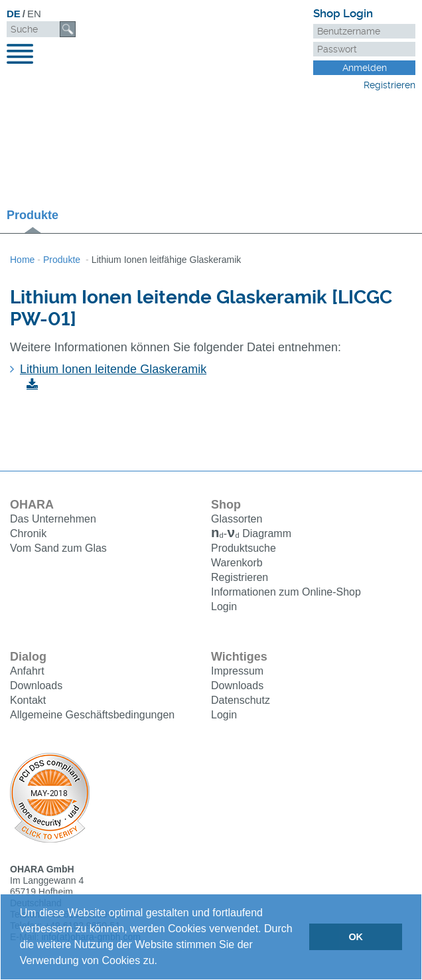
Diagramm (251, 535)
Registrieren (389, 85)
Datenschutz (241, 701)
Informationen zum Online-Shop (286, 593)
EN (34, 14)
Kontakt (28, 701)
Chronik (28, 533)
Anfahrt (27, 672)
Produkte (33, 215)
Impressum (237, 672)
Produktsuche (244, 549)
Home (22, 260)
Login (224, 608)
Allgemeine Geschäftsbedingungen (92, 716)
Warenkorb (237, 564)
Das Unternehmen (53, 519)
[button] (162, 962)
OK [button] (356, 937)
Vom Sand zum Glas (58, 548)
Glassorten (237, 519)
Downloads (36, 687)
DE (14, 14)
